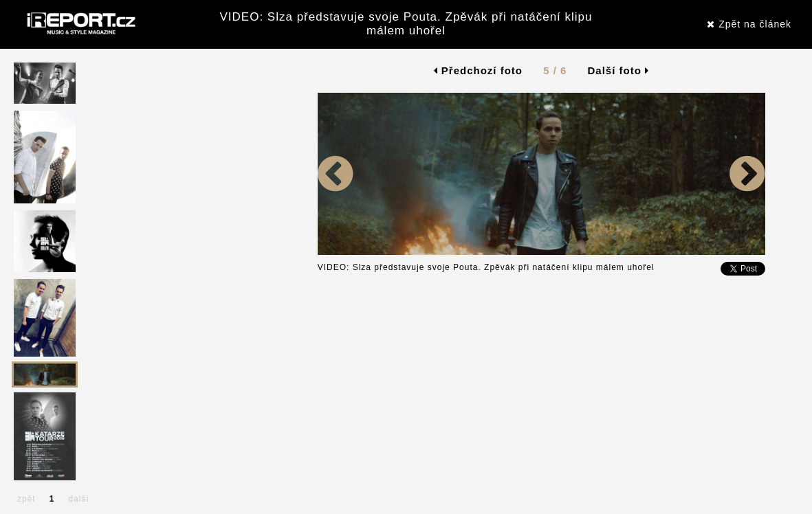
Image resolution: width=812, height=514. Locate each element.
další (78, 499)
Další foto (619, 70)
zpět (26, 499)
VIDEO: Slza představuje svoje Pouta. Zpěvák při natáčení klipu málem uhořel (406, 24)
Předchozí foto (478, 70)
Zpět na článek (749, 24)
